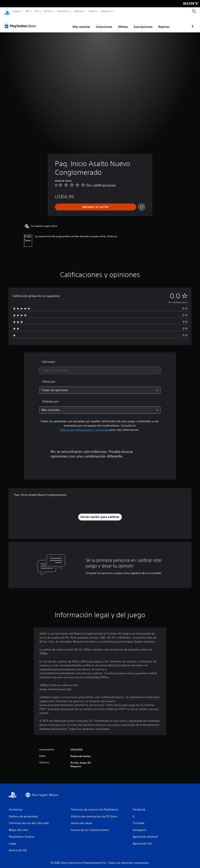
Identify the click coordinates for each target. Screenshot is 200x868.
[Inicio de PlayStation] (7, 11)
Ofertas (102, 23)
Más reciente (60, 23)
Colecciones (83, 23)
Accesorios (63, 11)
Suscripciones (122, 23)
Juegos (16, 11)
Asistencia (106, 11)
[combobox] (100, 366)
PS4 (37, 11)
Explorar (143, 23)
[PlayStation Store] (21, 22)
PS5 (28, 11)
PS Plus (48, 11)
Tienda (92, 11)
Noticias (78, 11)
